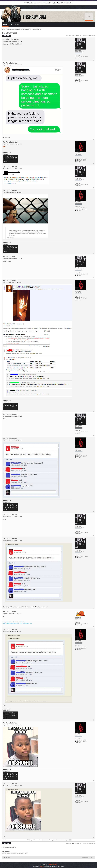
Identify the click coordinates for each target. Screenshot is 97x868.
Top (94, 60)
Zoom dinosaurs (52, 865)
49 (92, 36)
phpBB (42, 866)
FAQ (11, 25)
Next (93, 840)
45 (84, 36)
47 (88, 36)
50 (94, 36)
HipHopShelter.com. (68, 4)
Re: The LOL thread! (11, 39)
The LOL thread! (9, 33)
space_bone (8, 613)
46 (86, 36)
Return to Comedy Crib (9, 847)
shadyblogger (9, 41)
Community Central (16, 29)
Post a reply (6, 36)
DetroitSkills (8, 144)
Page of (75, 36)
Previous (5, 840)
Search (17, 25)
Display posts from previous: (38, 840)
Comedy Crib (27, 29)
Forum (5, 25)
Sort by (55, 840)
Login (89, 17)
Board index (5, 29)
